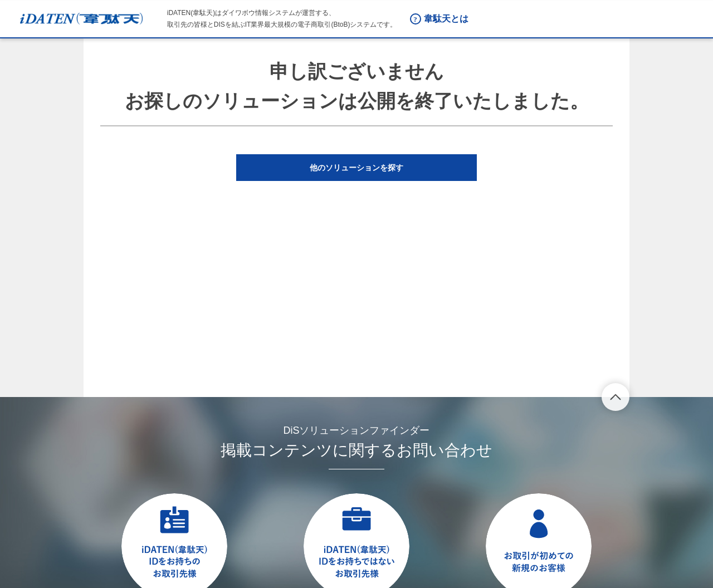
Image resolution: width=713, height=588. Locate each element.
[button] (356, 168)
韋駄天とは (446, 19)
